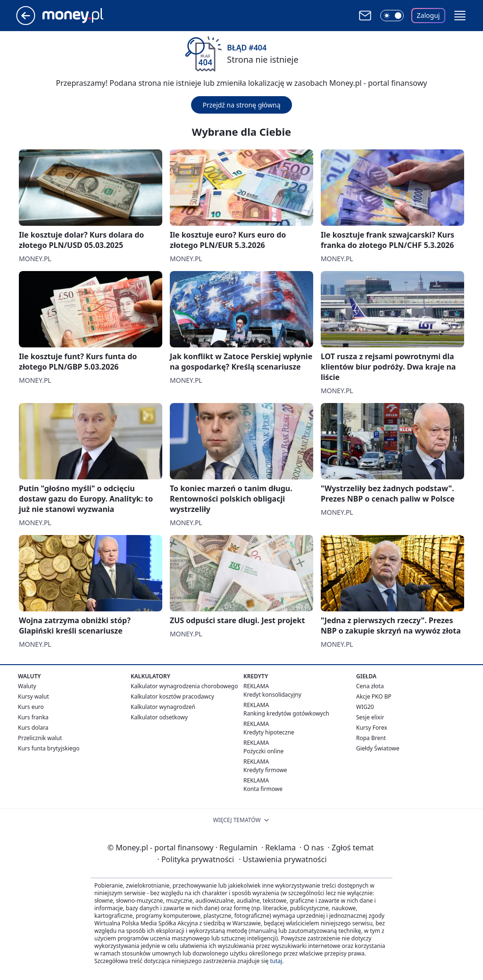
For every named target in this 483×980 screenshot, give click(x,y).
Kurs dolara (33, 728)
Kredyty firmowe (265, 770)
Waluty (27, 686)
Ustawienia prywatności (283, 859)
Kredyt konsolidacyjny (272, 695)
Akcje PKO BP (374, 696)
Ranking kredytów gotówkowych (286, 713)
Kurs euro (31, 707)
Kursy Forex (372, 728)
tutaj (276, 961)
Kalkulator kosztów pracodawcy (172, 696)
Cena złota (370, 686)
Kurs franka (33, 717)
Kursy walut (33, 696)
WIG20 (365, 707)
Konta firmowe (263, 789)
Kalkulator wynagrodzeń (163, 707)
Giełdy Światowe (378, 748)
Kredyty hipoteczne (269, 732)
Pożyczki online (263, 751)
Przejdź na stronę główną (241, 105)
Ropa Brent (371, 738)
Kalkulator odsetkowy (159, 717)
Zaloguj (429, 15)
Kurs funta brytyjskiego (49, 748)
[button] (460, 16)
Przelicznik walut (40, 738)
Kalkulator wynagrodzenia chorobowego (184, 686)
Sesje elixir (370, 717)
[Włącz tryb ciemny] (392, 16)
